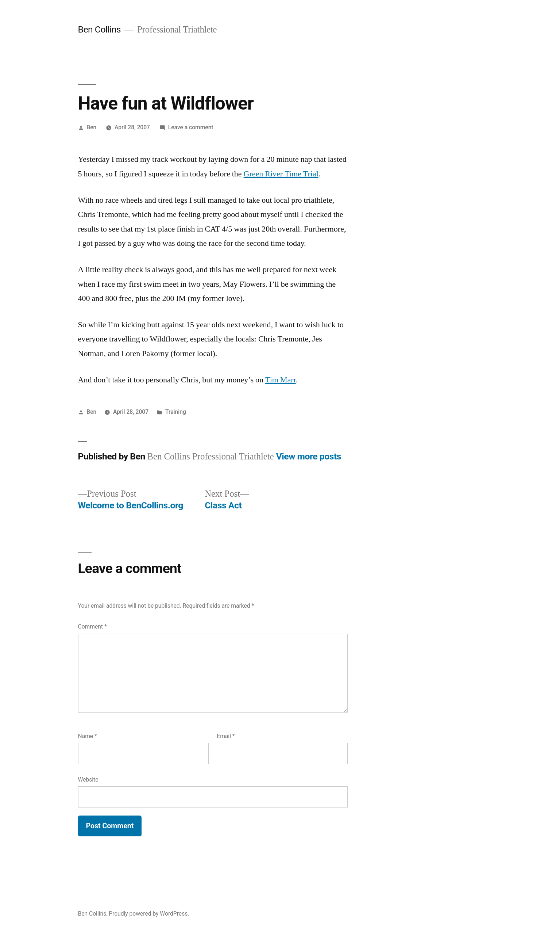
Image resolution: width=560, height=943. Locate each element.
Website (88, 780)
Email (226, 736)
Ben (91, 127)
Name (88, 736)
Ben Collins (100, 29)
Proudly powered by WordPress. (149, 914)
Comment (92, 627)
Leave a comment (191, 127)
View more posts (309, 456)
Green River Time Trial (281, 174)
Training (176, 412)
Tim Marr (281, 380)
